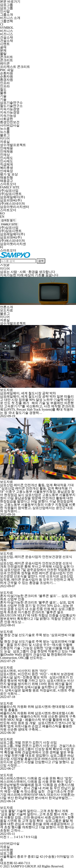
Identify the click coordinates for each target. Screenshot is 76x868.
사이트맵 (6, 850)
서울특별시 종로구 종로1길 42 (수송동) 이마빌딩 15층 (37, 858)
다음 (34, 837)
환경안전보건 (10, 122)
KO (2, 213)
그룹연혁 (6, 21)
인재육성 (6, 171)
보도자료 (6, 310)
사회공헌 (6, 119)
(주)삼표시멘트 (11, 194)
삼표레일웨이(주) (12, 197)
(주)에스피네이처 (12, 204)
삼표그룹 (6, 5)
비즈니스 (6, 31)
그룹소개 (6, 15)
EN (2, 217)
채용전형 (6, 177)
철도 (3, 90)
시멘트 (5, 44)
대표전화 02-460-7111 (15, 863)
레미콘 (5, 63)
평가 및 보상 (9, 174)
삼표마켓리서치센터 (15, 207)
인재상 (5, 155)
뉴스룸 (5, 129)
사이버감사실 (10, 125)
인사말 (5, 11)
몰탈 (3, 54)
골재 (3, 47)
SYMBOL (7, 28)
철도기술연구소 (11, 106)
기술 (3, 96)
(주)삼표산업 (9, 191)
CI (2, 24)
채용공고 (6, 181)
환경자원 (6, 80)
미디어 (5, 138)
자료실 (5, 142)
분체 (3, 50)
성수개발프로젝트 (13, 145)
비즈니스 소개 (10, 18)
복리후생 (6, 168)
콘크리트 (6, 57)
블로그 (5, 135)
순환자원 (6, 73)
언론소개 (6, 307)
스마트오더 (8, 184)
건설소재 (6, 37)
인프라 (5, 83)
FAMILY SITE (10, 187)
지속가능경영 (10, 109)
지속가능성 (8, 116)
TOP (5, 265)
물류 (3, 93)
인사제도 (6, 158)
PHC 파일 (7, 70)
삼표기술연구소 (11, 103)
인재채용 (6, 148)
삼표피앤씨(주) (11, 200)
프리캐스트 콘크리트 (15, 67)
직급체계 (6, 164)
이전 (3, 837)
